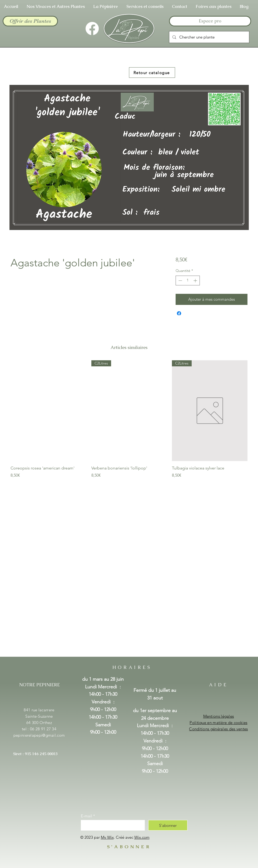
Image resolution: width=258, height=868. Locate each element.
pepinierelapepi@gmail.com (39, 735)
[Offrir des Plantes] (30, 21)
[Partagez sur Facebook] (179, 313)
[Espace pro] (210, 21)
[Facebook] (92, 28)
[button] (106, 6)
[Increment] (196, 280)
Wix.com (142, 837)
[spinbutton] (188, 280)
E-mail (86, 816)
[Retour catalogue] (152, 73)
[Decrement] (180, 280)
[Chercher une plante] (209, 37)
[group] (129, 419)
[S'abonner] (168, 825)
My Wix (107, 837)
